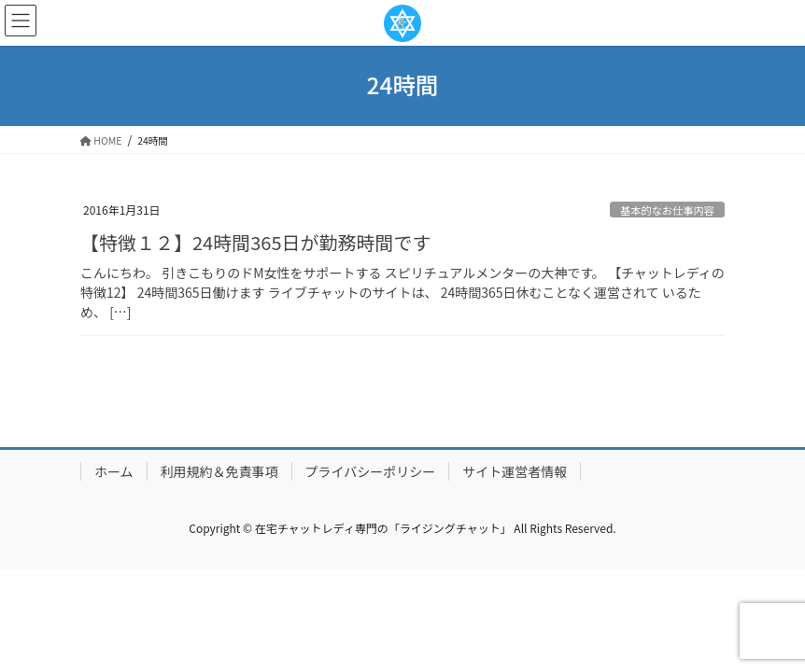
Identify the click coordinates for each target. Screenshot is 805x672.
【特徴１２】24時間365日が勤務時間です (256, 242)
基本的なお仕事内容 (667, 210)
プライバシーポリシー (371, 471)
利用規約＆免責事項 (219, 471)
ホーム (114, 471)
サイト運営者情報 (515, 471)
